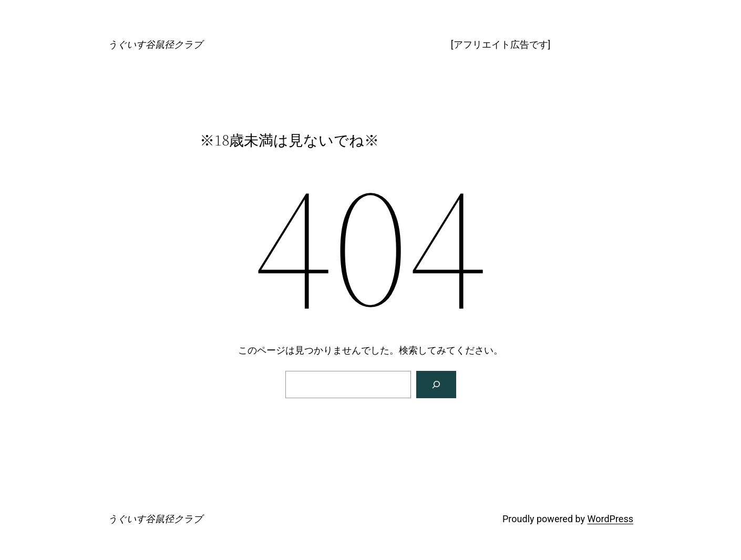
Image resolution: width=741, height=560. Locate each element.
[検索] (436, 385)
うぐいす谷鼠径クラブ (155, 44)
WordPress (610, 519)
